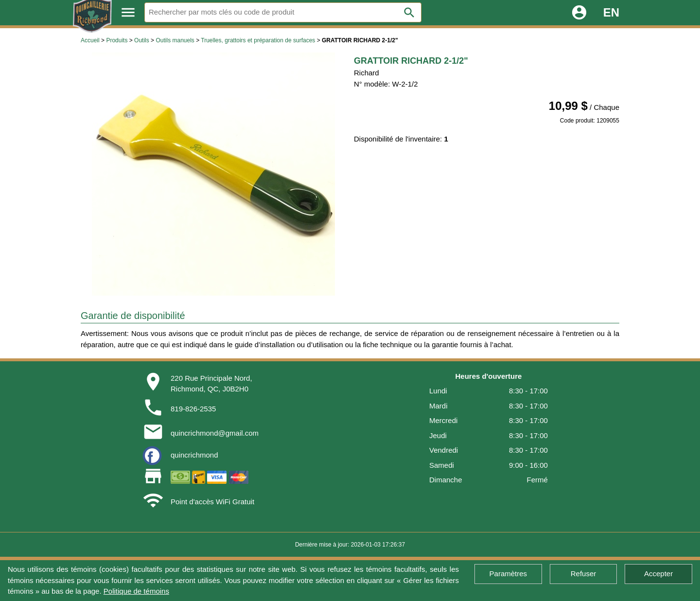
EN (611, 12)
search (409, 13)
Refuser (584, 574)
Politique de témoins (136, 591)
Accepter (658, 574)
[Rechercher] (283, 12)
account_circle (579, 12)
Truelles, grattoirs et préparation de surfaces (258, 40)
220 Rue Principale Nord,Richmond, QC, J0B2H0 (211, 384)
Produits (117, 40)
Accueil (90, 40)
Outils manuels (175, 40)
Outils (142, 40)
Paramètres (508, 574)
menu (128, 12)
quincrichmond (194, 455)
